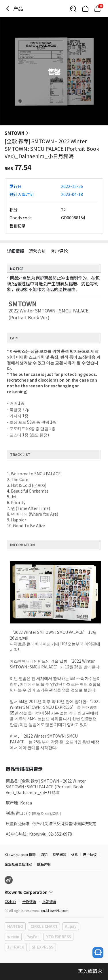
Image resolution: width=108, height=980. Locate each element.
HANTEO (15, 926)
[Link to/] (85, 9)
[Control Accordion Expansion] (54, 892)
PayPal (32, 937)
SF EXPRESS (42, 947)
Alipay (70, 926)
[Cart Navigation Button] (97, 9)
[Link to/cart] (97, 9)
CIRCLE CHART (44, 926)
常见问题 (59, 854)
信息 (75, 854)
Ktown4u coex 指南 (20, 854)
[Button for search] (73, 9)
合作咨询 (29, 901)
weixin (13, 937)
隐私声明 (44, 864)
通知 (44, 854)
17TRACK (16, 947)
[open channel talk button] (98, 953)
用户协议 (90, 854)
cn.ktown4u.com (55, 910)
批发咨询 (49, 901)
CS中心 (10, 901)
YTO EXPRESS (58, 937)
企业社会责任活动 (18, 864)
